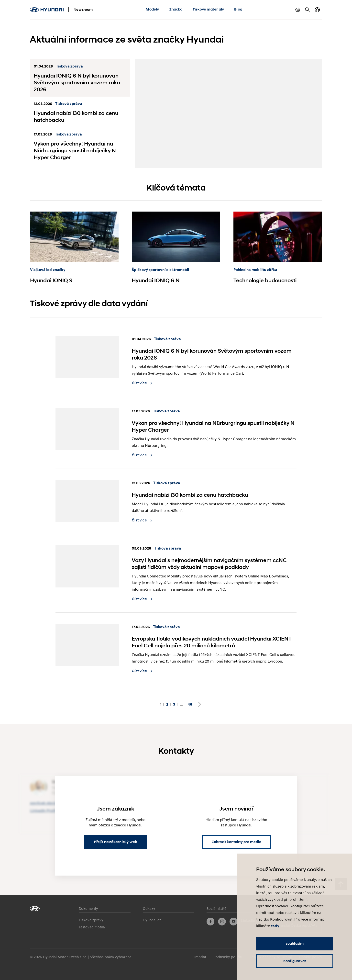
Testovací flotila (92, 927)
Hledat (308, 10)
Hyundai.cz (152, 920)
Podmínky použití (228, 957)
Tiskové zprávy (91, 920)
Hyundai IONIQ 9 (51, 280)
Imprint (200, 957)
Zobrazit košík (298, 10)
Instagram (222, 922)
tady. (275, 926)
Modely (152, 9)
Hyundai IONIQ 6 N (156, 280)
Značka (176, 9)
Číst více (140, 383)
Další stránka (199, 704)
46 (190, 704)
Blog (238, 9)
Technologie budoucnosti (265, 280)
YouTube (233, 922)
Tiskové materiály (208, 9)
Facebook (210, 922)
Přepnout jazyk (317, 10)
